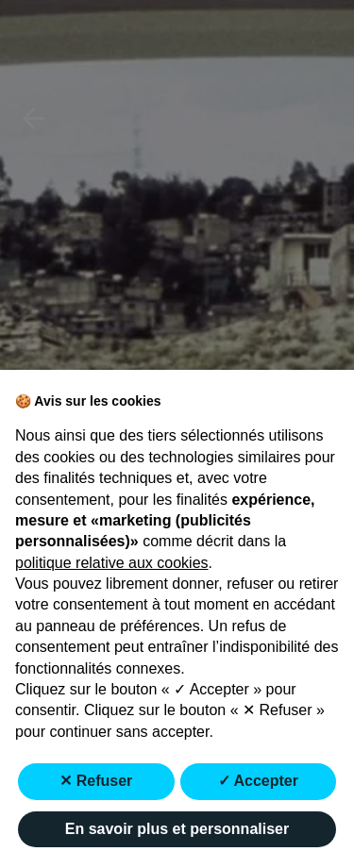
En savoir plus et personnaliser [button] (177, 829)
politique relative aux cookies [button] (112, 563)
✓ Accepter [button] (258, 781)
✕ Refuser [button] (96, 781)
